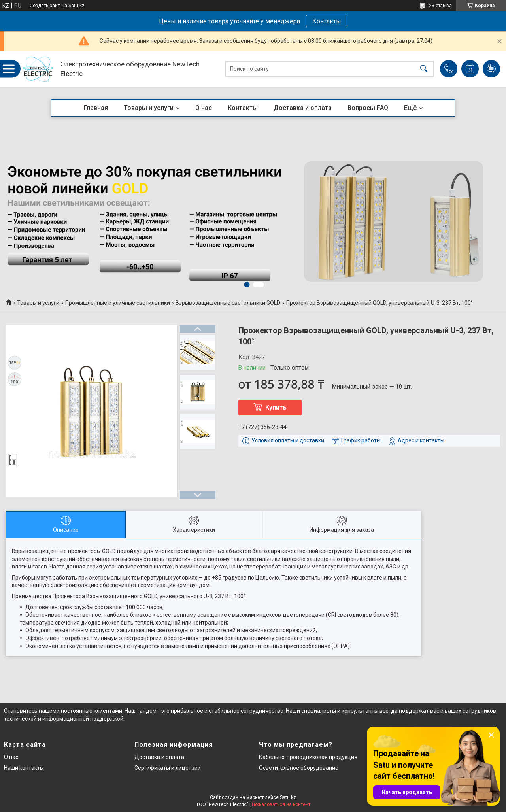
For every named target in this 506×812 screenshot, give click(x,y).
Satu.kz (288, 797)
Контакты (327, 21)
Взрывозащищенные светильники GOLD (228, 303)
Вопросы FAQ (368, 108)
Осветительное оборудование (299, 768)
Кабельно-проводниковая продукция (308, 757)
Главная (96, 108)
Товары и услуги (149, 108)
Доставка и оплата (303, 108)
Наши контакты (24, 768)
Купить (276, 407)
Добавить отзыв (491, 69)
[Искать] (424, 69)
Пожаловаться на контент (281, 804)
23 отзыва (440, 6)
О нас (204, 108)
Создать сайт (45, 6)
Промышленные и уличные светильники (118, 303)
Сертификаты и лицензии (168, 768)
